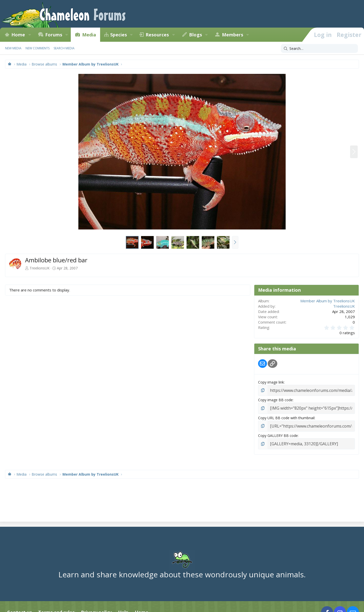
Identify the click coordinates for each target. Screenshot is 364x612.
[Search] (319, 49)
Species (119, 35)
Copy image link (271, 382)
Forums (54, 35)
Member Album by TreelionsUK (328, 301)
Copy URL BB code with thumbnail (286, 416)
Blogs (196, 35)
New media (13, 48)
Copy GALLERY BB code (278, 434)
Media (89, 35)
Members (233, 35)
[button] (30, 35)
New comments (38, 48)
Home (18, 35)
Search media (64, 48)
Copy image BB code (275, 399)
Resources (157, 35)
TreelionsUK (40, 268)
